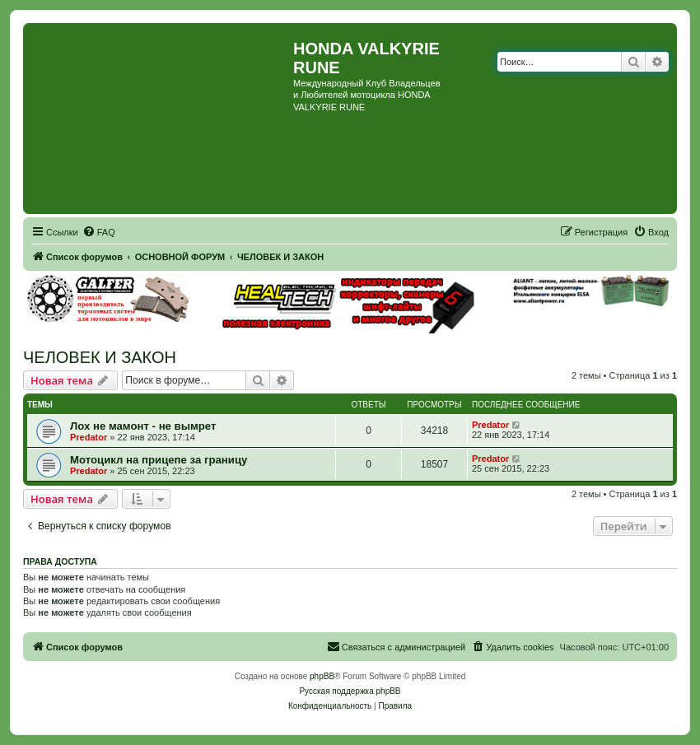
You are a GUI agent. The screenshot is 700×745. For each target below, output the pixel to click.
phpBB (322, 676)
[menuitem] (99, 232)
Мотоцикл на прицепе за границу (159, 460)
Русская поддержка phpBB (350, 691)
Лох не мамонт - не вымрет (143, 426)
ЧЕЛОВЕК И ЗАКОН (100, 357)
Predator (89, 437)
